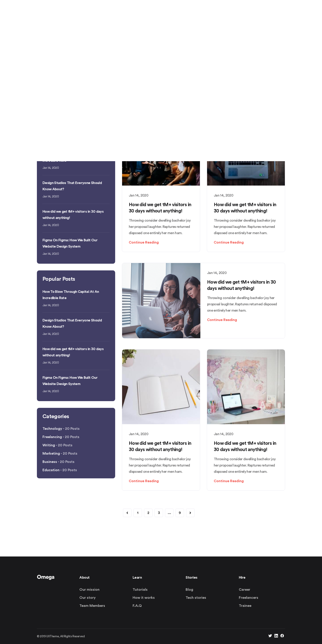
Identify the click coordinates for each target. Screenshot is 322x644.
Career (245, 590)
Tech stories (196, 598)
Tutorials (140, 590)
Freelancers (249, 598)
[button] (127, 513)
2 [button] (148, 513)
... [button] (169, 513)
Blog (189, 590)
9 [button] (180, 513)
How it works (144, 598)
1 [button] (138, 513)
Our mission (89, 590)
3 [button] (159, 513)
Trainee (245, 606)
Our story (88, 598)
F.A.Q (137, 606)
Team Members (92, 606)
